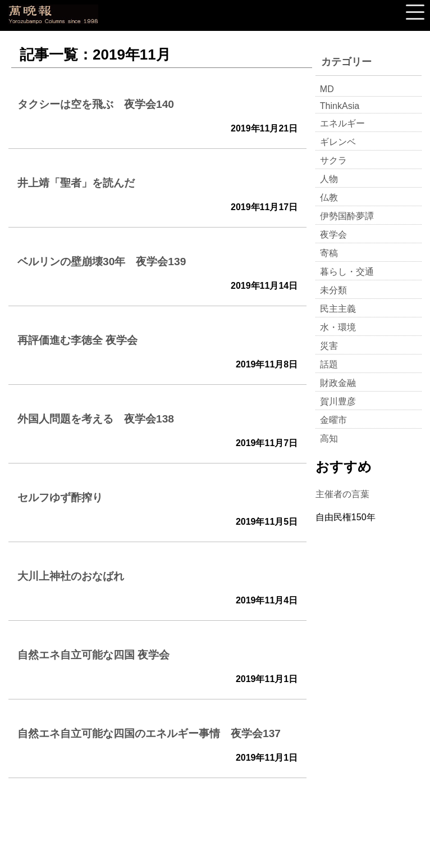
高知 (329, 438)
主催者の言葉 (342, 494)
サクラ (333, 160)
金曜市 (333, 420)
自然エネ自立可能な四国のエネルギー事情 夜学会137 (149, 733)
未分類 (333, 290)
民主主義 (338, 309)
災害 (329, 346)
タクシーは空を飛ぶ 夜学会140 (96, 104)
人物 (329, 179)
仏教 (329, 197)
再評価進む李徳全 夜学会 (77, 340)
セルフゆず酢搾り (60, 497)
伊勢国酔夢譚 (347, 216)
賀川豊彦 (338, 401)
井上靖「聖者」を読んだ (76, 183)
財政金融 (338, 383)
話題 (329, 364)
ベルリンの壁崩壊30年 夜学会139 (102, 262)
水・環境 (338, 327)
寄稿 (329, 253)
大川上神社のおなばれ (71, 576)
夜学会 (333, 235)
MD (327, 89)
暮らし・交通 (347, 272)
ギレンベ (338, 142)
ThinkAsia (340, 106)
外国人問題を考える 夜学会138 (96, 419)
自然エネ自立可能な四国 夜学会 (93, 655)
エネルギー (342, 123)
